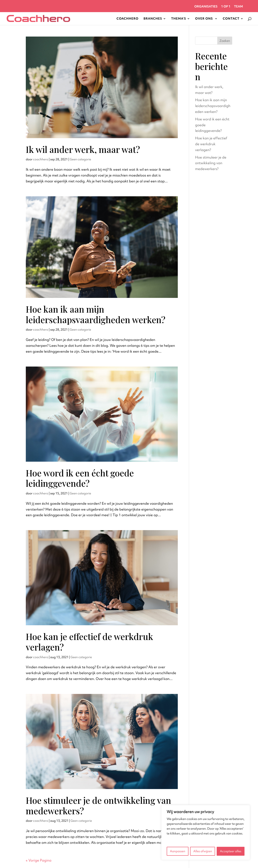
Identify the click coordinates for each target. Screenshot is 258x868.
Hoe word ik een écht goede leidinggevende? (80, 478)
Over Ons (204, 19)
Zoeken (225, 41)
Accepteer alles (231, 851)
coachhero (41, 159)
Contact (231, 19)
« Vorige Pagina (39, 860)
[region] (206, 832)
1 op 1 (226, 7)
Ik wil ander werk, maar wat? (83, 149)
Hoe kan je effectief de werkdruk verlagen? (89, 642)
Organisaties (206, 7)
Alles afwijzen (203, 851)
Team (238, 7)
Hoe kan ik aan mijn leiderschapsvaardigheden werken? (96, 314)
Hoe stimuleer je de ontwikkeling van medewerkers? (98, 805)
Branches (153, 19)
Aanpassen (178, 851)
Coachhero (127, 19)
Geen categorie (80, 159)
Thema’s (179, 19)
